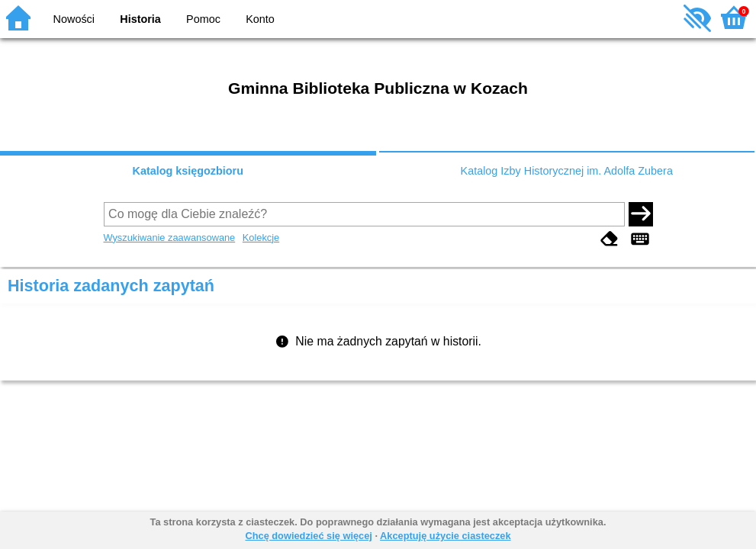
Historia (140, 19)
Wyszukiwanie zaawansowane (170, 238)
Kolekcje (261, 238)
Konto (260, 19)
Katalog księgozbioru (188, 171)
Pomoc (203, 19)
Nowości (74, 19)
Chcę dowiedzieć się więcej (308, 536)
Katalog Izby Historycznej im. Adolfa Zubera (567, 171)
